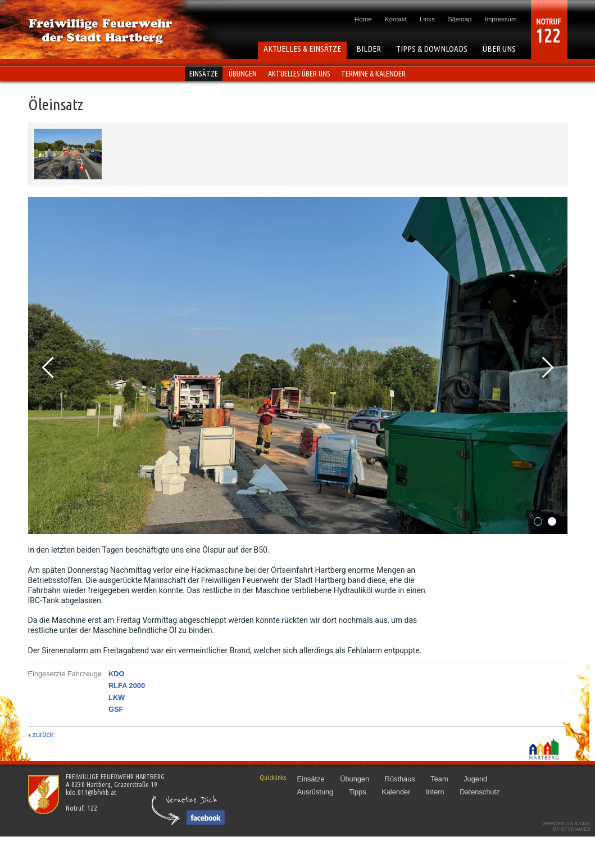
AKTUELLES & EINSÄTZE (302, 49)
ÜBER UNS (499, 49)
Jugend (475, 779)
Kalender (396, 792)
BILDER (369, 49)
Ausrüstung (315, 792)
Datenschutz (480, 792)
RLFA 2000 (127, 686)
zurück (43, 734)
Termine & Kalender (373, 74)
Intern (435, 792)
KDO (116, 674)
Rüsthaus (400, 779)
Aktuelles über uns (299, 74)
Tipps (358, 792)
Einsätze (204, 74)
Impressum (501, 19)
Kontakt (396, 19)
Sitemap (460, 19)
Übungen (243, 74)
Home (363, 19)
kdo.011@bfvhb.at (91, 792)
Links (427, 19)
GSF (116, 709)
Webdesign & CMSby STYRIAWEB (566, 826)
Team (439, 779)
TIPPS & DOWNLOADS (432, 49)
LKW (117, 697)
